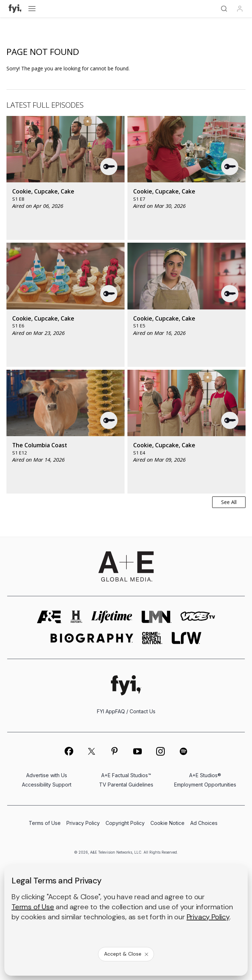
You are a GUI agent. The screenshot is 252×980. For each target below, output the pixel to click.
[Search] (224, 9)
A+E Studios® (205, 775)
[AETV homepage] (49, 617)
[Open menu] (32, 9)
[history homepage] (76, 617)
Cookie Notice (167, 823)
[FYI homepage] (126, 685)
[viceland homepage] (198, 617)
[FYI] (15, 9)
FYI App (106, 711)
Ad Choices (204, 823)
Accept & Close (127, 954)
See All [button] (229, 502)
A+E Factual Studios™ (126, 775)
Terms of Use (45, 823)
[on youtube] (137, 751)
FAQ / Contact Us (135, 711)
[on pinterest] (115, 751)
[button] (109, 167)
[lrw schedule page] (186, 638)
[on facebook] (69, 751)
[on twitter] (92, 751)
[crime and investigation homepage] (152, 638)
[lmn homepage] (157, 617)
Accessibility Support (47, 785)
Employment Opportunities (205, 785)
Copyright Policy (125, 823)
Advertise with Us (47, 775)
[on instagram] (160, 751)
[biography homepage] (92, 638)
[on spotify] (183, 751)
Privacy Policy (83, 823)
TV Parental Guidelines (126, 785)
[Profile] (240, 9)
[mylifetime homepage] (112, 617)
